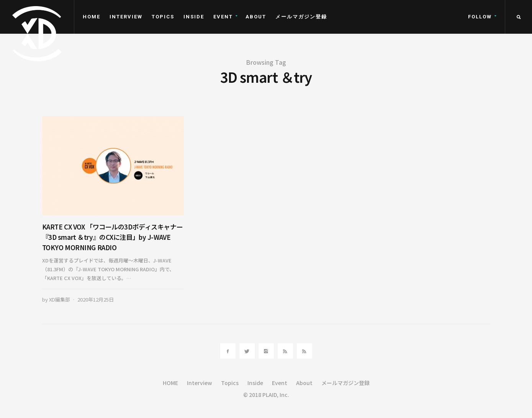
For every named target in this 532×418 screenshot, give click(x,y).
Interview (126, 17)
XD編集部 (60, 299)
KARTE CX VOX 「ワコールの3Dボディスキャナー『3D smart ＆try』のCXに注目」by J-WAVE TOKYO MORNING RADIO (113, 237)
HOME (92, 17)
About (256, 17)
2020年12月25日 (96, 299)
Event (223, 17)
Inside (194, 17)
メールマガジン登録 (301, 17)
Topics (163, 17)
